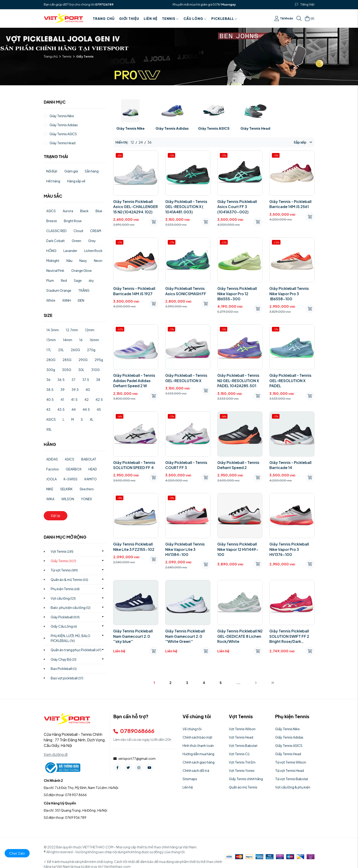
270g (91, 350)
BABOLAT (89, 459)
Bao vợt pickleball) (67, 678)
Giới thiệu (129, 18)
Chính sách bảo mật (198, 737)
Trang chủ (104, 18)
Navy (83, 261)
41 (62, 399)
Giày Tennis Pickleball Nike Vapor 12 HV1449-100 (238, 549)
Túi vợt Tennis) (64, 570)
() (310, 18)
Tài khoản (284, 18)
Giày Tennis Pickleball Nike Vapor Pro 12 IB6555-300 (237, 294)
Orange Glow (81, 270)
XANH (67, 300)
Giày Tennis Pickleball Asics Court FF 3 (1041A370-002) (237, 207)
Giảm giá (71, 171)
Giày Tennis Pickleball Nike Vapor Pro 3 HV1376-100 (289, 549)
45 (99, 409)
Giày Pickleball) (65, 617)
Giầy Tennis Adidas (289, 737)
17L (49, 350)
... (238, 683)
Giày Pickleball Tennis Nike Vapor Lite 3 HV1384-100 (185, 549)
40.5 (50, 399)
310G (95, 370)
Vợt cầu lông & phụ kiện (293, 787)
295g (99, 360)
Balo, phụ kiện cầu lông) (71, 607)
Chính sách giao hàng (199, 762)
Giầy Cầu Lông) (64, 626)
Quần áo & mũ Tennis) (70, 580)
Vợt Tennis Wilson (242, 729)
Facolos (53, 469)
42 (87, 399)
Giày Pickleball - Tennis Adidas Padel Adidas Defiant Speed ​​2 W (134, 380)
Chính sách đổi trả (196, 770)
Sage (78, 280)
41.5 (74, 399)
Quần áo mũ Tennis (243, 787)
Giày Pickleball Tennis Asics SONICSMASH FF (186, 291)
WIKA (50, 499)
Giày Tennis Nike (131, 128)
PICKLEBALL (224, 18)
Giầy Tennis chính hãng (246, 779)
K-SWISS (71, 479)
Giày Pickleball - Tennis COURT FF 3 (186, 465)
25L (61, 350)
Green (76, 241)
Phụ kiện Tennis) (65, 589)
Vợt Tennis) (62, 551)
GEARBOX (74, 469)
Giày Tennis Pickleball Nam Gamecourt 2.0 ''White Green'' (185, 636)
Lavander (70, 251)
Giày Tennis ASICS (214, 128)
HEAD (93, 469)
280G (51, 360)
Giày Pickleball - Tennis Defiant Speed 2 (238, 465)
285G (67, 360)
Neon (98, 261)
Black (84, 211)
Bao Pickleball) (64, 669)
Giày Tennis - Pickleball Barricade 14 (290, 465)
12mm (90, 330)
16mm (94, 340)
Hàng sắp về (76, 181)
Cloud (78, 231)
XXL (49, 429)
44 (74, 409)
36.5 (61, 380)
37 (73, 380)
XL (92, 419)
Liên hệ (151, 18)
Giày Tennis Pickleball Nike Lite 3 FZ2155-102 (134, 547)
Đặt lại (56, 515)
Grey (92, 241)
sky (91, 280)
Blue (99, 211)
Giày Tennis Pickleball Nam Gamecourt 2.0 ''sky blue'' (133, 636)
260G (75, 350)
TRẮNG (84, 290)
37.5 (86, 380)
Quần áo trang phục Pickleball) (76, 650)
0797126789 (104, 4)
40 (88, 390)
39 (62, 390)
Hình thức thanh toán (198, 745)
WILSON (68, 499)
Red (64, 280)
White (51, 300)
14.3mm (53, 330)
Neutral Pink (55, 270)
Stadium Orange (59, 290)
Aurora (68, 211)
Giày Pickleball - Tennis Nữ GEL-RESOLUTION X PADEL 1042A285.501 (238, 380)
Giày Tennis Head (255, 128)
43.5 (61, 409)
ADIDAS (52, 459)
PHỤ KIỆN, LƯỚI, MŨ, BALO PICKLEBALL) (70, 638)
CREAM (96, 231)
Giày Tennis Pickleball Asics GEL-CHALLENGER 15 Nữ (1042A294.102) (135, 207)
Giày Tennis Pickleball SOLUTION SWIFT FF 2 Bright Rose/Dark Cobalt (289, 636)
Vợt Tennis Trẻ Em (242, 762)
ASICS (51, 211)
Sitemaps (190, 779)
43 (48, 409)
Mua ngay (229, 4)
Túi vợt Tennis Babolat (292, 779)
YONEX (86, 499)
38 (98, 380)
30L (81, 370)
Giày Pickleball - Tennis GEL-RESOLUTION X (186, 378)
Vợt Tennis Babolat (243, 745)
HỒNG (51, 251)
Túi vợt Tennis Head (290, 770)
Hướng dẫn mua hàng (198, 754)
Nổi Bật (52, 171)
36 (48, 380)
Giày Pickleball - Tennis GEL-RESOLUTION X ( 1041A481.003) (186, 207)
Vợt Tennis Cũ (239, 754)
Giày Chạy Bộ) (64, 659)
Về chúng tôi (192, 729)
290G (83, 360)
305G (67, 370)
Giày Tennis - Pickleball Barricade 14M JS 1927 (134, 291)
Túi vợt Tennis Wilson (291, 762)
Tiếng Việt (307, 4)
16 (81, 340)
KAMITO (91, 479)
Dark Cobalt (56, 241)
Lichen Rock (93, 251)
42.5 (99, 399)
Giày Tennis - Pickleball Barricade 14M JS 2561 (290, 204)
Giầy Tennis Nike (287, 729)
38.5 (50, 390)
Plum (50, 280)
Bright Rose (73, 221)
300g (51, 370)
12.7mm (72, 330)
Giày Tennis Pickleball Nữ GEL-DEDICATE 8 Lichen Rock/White (240, 636)
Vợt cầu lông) (63, 598)
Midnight (53, 261)
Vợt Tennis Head (241, 737)
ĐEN (81, 300)
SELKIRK (66, 489)
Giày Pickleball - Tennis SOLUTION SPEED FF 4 (134, 465)
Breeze (52, 221)
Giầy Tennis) (64, 561)
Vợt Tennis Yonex (242, 770)
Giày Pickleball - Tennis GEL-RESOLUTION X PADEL (290, 380)
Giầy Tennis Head (288, 754)
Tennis (170, 18)
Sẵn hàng (92, 171)
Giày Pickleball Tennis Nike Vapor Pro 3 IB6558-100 (289, 294)
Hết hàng (53, 181)
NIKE (50, 489)
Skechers (87, 489)
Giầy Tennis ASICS (289, 745)
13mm (51, 340)
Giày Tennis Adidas (172, 128)
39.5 (75, 390)
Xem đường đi (56, 754)
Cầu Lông (195, 18)
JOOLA (51, 479)
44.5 (86, 409)
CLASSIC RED (56, 231)
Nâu (69, 261)
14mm (67, 340)
